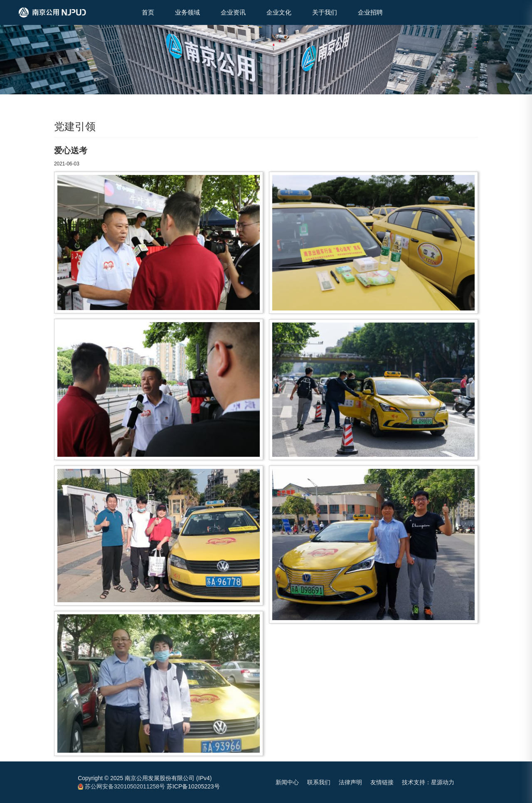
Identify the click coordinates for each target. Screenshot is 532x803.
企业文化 (279, 12)
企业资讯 (233, 12)
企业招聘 (370, 12)
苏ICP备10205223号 (193, 786)
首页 (148, 12)
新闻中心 (287, 782)
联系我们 (319, 782)
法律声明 (350, 782)
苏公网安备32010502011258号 (121, 786)
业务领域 (187, 12)
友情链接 (382, 782)
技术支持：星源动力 (428, 782)
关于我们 (325, 12)
